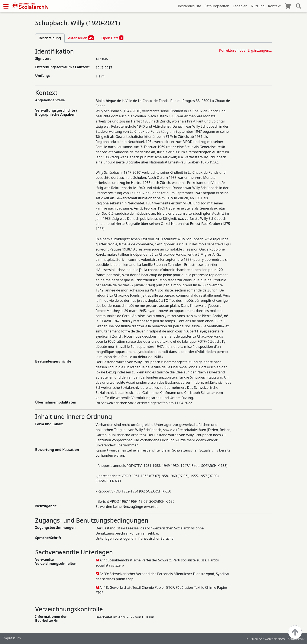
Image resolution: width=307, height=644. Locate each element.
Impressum (12, 638)
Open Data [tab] (112, 38)
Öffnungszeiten (217, 6)
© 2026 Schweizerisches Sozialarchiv (275, 639)
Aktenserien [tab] (81, 38)
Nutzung (258, 6)
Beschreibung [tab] (50, 38)
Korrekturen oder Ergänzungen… (245, 50)
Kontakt (274, 6)
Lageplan (240, 6)
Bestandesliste (189, 6)
